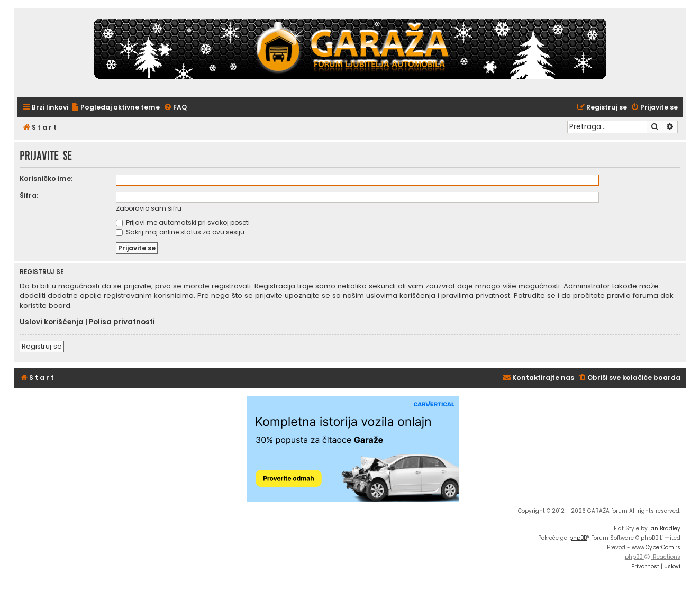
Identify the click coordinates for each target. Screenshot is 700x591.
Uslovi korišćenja (52, 322)
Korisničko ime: (46, 179)
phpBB (578, 538)
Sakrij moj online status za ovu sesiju (180, 232)
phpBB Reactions (653, 557)
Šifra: (29, 196)
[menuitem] (115, 108)
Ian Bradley (665, 528)
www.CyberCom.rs (656, 547)
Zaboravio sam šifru (149, 208)
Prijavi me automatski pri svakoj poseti (183, 222)
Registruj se (42, 346)
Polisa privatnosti (122, 322)
